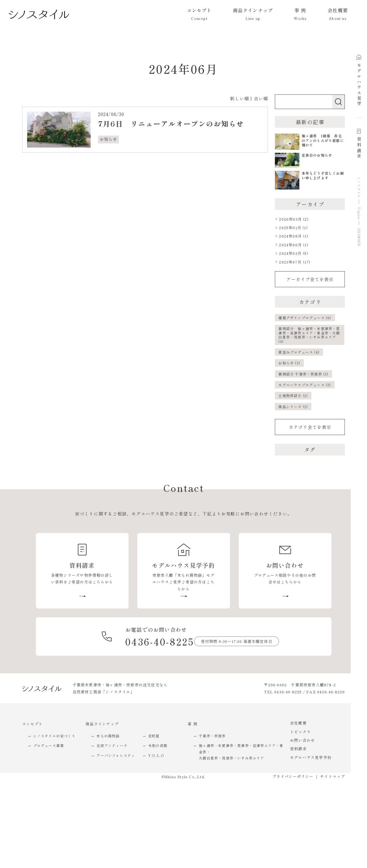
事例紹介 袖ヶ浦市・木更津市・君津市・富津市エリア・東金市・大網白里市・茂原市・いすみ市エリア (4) (309, 335)
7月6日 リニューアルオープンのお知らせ (171, 123)
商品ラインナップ (102, 724)
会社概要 (298, 723)
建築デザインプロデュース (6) (305, 318)
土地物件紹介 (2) (293, 396)
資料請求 (359, 144)
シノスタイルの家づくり (54, 736)
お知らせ (109, 139)
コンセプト (33, 724)
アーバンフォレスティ (116, 755)
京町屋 (154, 736)
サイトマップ (332, 776)
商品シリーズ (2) (293, 407)
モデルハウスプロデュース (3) (305, 385)
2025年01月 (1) (293, 228)
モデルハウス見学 (359, 81)
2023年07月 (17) (295, 262)
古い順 (261, 98)
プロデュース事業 (49, 745)
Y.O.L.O (156, 755)
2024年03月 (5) (294, 253)
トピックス (300, 732)
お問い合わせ (302, 740)
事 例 (193, 724)
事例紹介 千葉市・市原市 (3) (303, 374)
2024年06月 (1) (294, 245)
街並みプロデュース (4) (299, 352)
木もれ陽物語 (108, 736)
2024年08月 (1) (294, 236)
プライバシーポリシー (293, 776)
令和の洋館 (158, 745)
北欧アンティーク (112, 745)
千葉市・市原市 (212, 736)
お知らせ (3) (289, 363)
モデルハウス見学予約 (311, 757)
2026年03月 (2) (294, 219)
